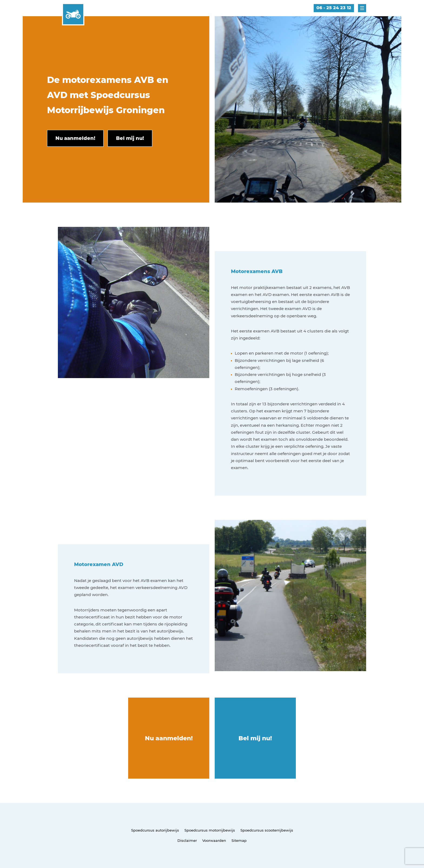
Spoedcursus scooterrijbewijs (267, 830)
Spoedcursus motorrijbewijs (210, 830)
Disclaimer (187, 840)
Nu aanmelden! (169, 738)
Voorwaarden (214, 840)
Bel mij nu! (255, 738)
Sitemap (239, 840)
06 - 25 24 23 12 (334, 8)
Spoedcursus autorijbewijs (155, 830)
